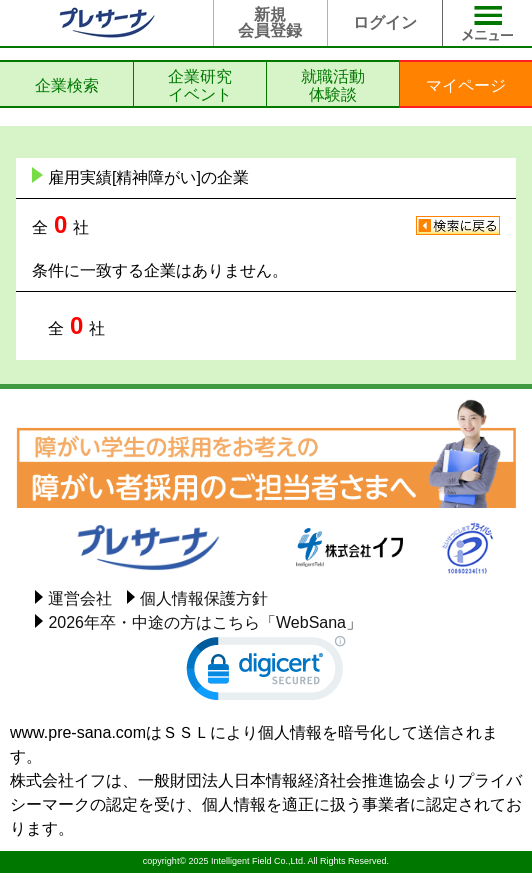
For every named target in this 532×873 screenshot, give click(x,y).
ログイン (385, 22)
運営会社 (80, 598)
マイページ (466, 85)
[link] (266, 673)
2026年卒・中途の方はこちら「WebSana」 (205, 622)
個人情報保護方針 (204, 598)
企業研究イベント (200, 85)
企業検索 (67, 85)
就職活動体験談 (333, 85)
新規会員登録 (270, 22)
